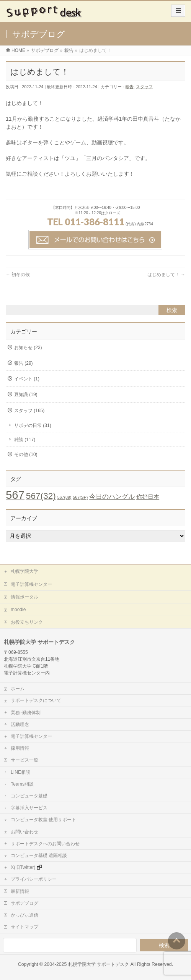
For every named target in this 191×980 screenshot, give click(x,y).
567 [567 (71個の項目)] (15, 495)
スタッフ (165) (29, 411)
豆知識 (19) (26, 395)
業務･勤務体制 (26, 713)
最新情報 (20, 891)
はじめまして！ (166, 275)
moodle (18, 610)
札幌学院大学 (24, 571)
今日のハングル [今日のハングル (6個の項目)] (112, 496)
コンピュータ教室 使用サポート (43, 820)
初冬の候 (18, 275)
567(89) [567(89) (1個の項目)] (64, 497)
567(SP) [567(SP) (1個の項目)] (80, 497)
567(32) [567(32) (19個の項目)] (41, 496)
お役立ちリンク (27, 622)
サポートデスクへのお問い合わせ (45, 844)
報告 (129, 87)
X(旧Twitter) (23, 867)
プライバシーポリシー (34, 879)
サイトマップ (24, 927)
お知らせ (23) (28, 348)
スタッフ (144, 87)
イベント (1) (27, 379)
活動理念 (20, 724)
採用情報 (20, 748)
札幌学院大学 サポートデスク (99, 964)
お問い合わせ (24, 832)
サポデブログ (24, 903)
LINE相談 (20, 772)
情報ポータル (24, 597)
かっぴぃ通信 (24, 915)
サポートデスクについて (36, 700)
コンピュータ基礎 (29, 796)
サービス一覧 (24, 760)
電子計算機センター (31, 584)
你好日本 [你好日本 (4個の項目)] (148, 497)
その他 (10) (26, 454)
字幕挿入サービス (29, 808)
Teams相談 (22, 784)
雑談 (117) (25, 440)
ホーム (18, 689)
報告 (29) (24, 363)
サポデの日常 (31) (33, 425)
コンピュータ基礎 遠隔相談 (39, 855)
